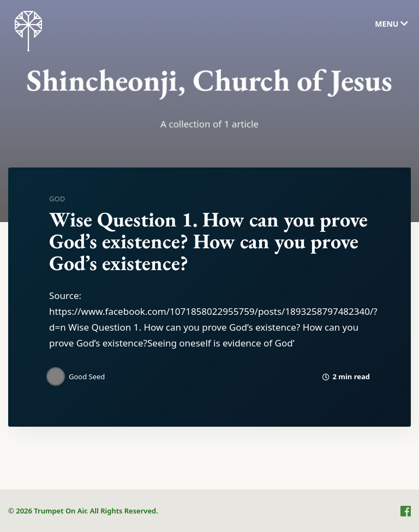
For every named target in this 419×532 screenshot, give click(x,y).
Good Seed (87, 376)
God (57, 199)
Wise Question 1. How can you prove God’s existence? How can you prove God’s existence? (208, 241)
